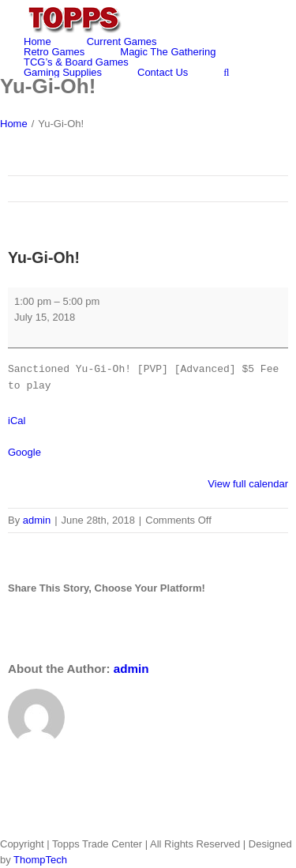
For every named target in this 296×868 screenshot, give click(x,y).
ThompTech (40, 860)
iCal (17, 421)
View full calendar (248, 484)
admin (37, 520)
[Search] (226, 72)
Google (24, 452)
